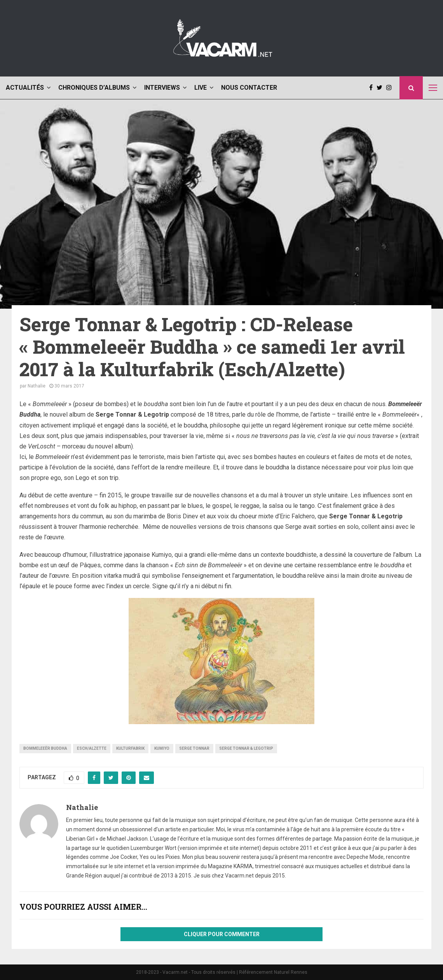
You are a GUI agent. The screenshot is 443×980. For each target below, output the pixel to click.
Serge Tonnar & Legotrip (246, 748)
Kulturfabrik (130, 748)
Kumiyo (162, 748)
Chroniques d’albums (94, 88)
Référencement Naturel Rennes (273, 972)
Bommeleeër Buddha (45, 748)
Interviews (162, 88)
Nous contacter (249, 88)
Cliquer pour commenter (222, 934)
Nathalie (37, 386)
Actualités (25, 88)
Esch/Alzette (92, 748)
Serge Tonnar (194, 748)
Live (201, 88)
